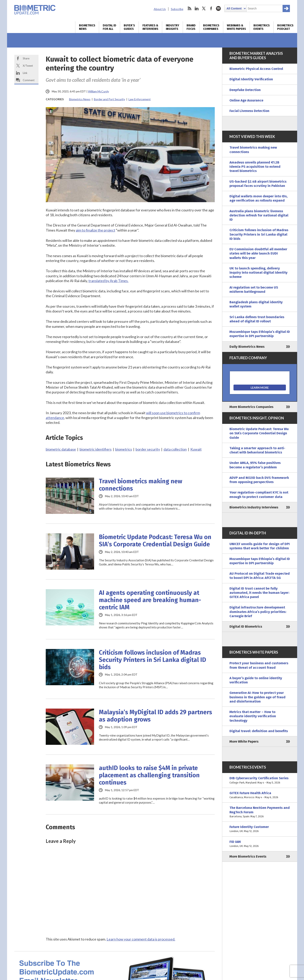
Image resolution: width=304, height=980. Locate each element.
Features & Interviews (150, 27)
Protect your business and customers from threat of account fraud (259, 665)
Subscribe (177, 9)
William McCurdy (99, 91)
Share (26, 58)
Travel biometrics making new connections (141, 485)
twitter (204, 8)
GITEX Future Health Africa (260, 795)
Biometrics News (87, 27)
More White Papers (244, 741)
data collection (175, 449)
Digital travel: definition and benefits (259, 731)
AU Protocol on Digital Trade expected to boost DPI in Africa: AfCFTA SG (260, 576)
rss (189, 8)
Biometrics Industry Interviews (254, 507)
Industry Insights (172, 27)
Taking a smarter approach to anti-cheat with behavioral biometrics (257, 450)
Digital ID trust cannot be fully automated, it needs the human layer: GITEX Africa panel (259, 593)
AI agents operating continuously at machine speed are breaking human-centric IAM (150, 600)
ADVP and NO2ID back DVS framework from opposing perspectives (259, 480)
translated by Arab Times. (108, 281)
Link (25, 73)
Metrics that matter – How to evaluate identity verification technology (253, 716)
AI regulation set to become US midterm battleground (254, 290)
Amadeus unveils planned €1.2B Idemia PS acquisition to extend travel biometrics (255, 167)
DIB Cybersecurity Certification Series (260, 780)
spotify (218, 8)
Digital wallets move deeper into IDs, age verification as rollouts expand (258, 198)
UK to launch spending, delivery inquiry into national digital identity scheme (258, 273)
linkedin (197, 8)
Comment (29, 80)
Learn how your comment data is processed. (141, 939)
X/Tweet (28, 66)
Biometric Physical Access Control (256, 69)
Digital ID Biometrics (246, 627)
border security (148, 449)
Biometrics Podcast (285, 27)
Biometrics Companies (211, 27)
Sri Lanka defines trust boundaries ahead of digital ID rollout (257, 319)
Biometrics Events (262, 27)
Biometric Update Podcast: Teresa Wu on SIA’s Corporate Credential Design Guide (155, 541)
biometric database (61, 449)
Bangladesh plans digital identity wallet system (256, 304)
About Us (160, 9)
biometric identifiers (96, 449)
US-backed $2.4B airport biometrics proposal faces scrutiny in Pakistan (258, 184)
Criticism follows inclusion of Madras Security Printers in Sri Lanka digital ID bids (153, 660)
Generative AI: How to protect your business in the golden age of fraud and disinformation (257, 697)
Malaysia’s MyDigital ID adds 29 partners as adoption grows (156, 716)
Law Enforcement (140, 99)
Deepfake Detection (245, 90)
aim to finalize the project (95, 230)
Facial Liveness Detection (249, 111)
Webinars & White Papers (236, 27)
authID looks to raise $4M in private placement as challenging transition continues (149, 775)
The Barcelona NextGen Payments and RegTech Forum (260, 812)
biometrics (124, 449)
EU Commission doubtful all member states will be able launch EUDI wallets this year (258, 254)
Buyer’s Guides (129, 27)
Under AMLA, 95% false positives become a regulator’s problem (255, 465)
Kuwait (196, 449)
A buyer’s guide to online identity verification (256, 680)
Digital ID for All (109, 27)
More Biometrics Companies (251, 407)
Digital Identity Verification (251, 79)
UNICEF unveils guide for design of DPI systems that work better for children (260, 546)
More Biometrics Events (248, 856)
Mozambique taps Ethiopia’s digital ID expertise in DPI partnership (260, 334)
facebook (211, 8)
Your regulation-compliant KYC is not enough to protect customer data (259, 495)
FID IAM (260, 844)
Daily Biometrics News (247, 347)
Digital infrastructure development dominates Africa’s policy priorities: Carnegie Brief (258, 612)
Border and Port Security (109, 99)
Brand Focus (191, 27)
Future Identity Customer (260, 829)
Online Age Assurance (246, 100)
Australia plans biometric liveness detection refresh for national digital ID (259, 215)
